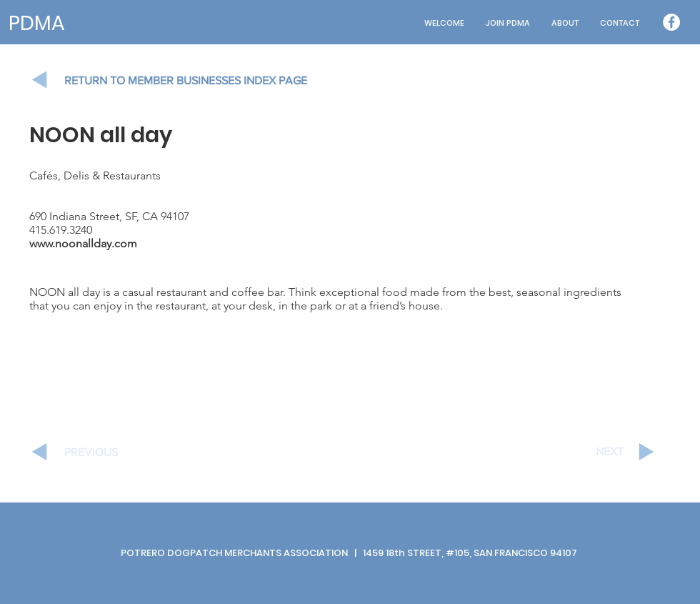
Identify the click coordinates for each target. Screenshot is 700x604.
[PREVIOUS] (115, 452)
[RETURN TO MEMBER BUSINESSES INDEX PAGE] (200, 81)
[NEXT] (573, 452)
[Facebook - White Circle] (671, 22)
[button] (565, 23)
